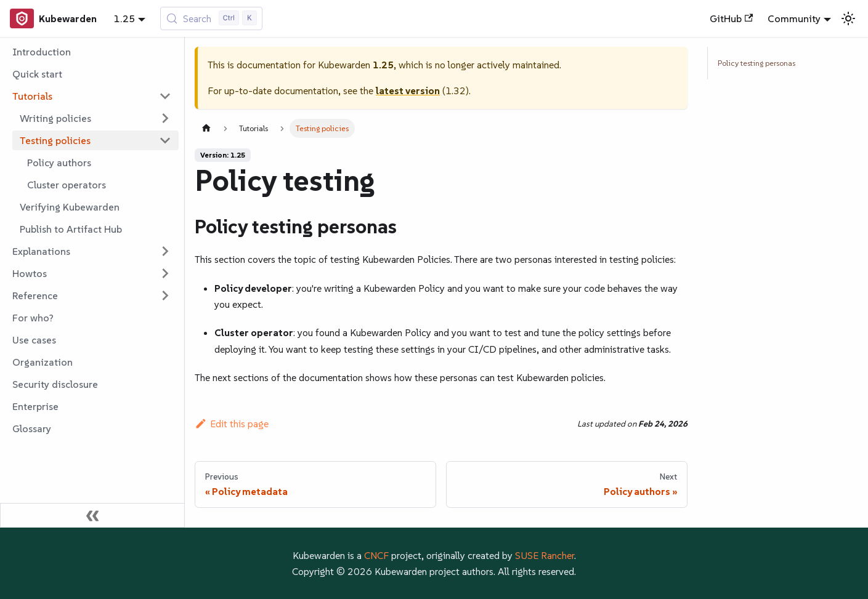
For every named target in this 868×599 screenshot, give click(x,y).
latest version (408, 90)
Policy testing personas (756, 63)
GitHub (731, 18)
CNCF (376, 555)
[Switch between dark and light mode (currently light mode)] (848, 18)
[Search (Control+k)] (212, 18)
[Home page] (206, 128)
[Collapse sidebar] (92, 515)
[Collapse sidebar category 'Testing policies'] (165, 140)
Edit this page (232, 424)
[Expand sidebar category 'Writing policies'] (165, 118)
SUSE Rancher (545, 555)
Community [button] (794, 18)
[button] (92, 96)
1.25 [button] (124, 18)
